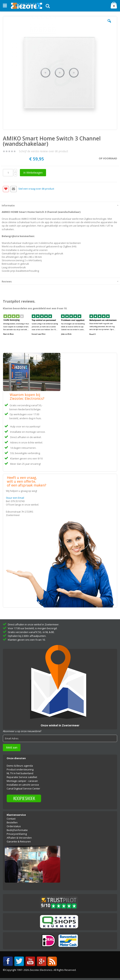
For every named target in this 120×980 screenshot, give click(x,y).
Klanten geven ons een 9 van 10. (27, 640)
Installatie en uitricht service (23, 785)
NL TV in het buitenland (20, 773)
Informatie (8, 205)
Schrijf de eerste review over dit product (44, 151)
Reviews (7, 281)
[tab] (60, 205)
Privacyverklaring (17, 834)
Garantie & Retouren (19, 841)
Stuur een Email (15, 498)
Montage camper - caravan (22, 781)
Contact (11, 819)
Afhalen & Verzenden (19, 838)
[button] (109, 24)
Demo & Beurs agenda (20, 766)
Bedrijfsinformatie (17, 830)
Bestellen (12, 822)
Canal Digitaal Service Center (23, 788)
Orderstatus (14, 826)
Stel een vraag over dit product (36, 189)
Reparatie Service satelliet (22, 777)
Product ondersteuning (20, 769)
